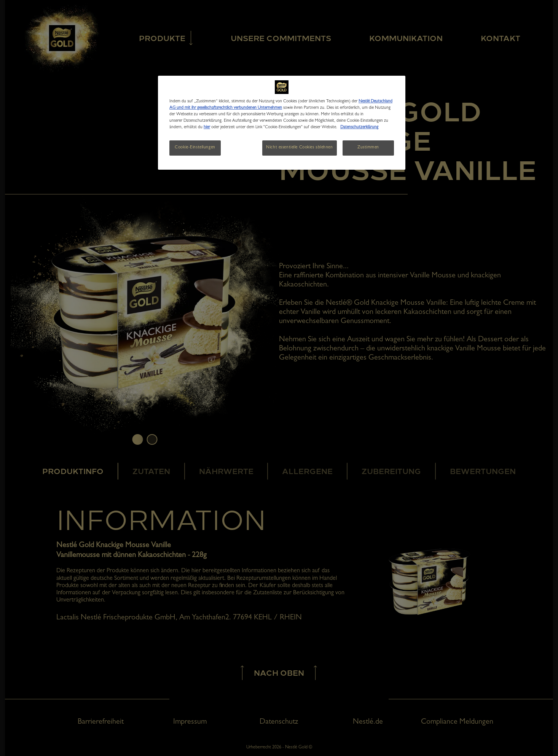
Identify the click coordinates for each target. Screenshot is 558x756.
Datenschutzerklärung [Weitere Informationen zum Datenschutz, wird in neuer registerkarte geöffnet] (359, 127)
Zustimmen (368, 148)
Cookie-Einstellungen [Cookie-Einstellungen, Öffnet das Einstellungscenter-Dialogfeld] (195, 148)
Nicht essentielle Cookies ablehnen (299, 148)
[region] (282, 123)
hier (207, 127)
